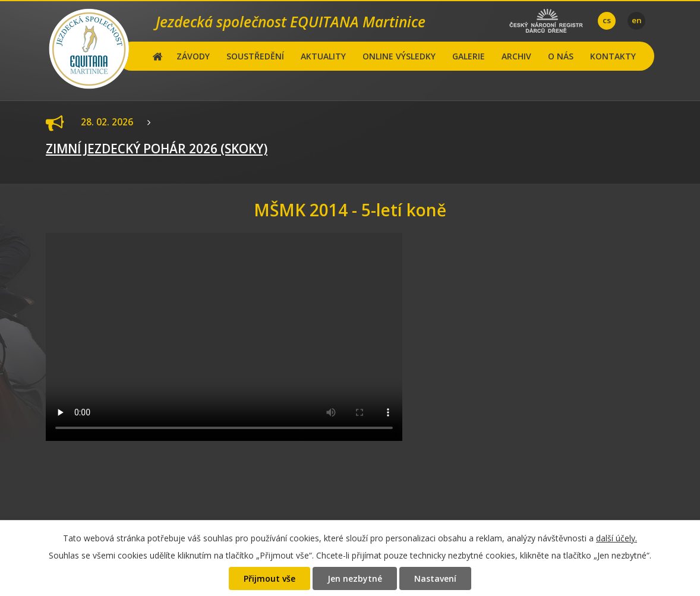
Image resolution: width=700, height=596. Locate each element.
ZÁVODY (193, 56)
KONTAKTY (613, 56)
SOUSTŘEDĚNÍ (255, 56)
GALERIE (469, 56)
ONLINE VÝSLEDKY (399, 56)
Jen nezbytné (355, 578)
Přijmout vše (269, 578)
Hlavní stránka (158, 56)
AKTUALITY (323, 56)
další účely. (617, 538)
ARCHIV (516, 56)
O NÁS (561, 56)
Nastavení (435, 578)
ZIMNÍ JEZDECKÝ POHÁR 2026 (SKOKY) (157, 149)
